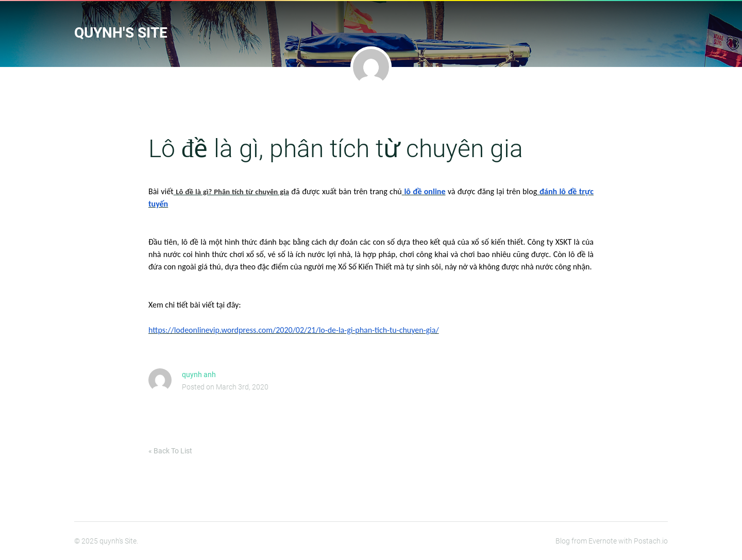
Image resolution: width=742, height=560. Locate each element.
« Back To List (170, 451)
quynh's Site (121, 33)
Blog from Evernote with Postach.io (612, 541)
